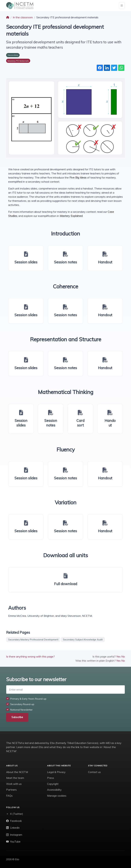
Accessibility (54, 790)
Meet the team (15, 778)
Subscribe (17, 717)
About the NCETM (17, 772)
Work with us (14, 784)
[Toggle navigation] (122, 6)
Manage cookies (57, 796)
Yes (118, 656)
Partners (11, 790)
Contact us (94, 772)
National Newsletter (21, 710)
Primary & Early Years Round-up (28, 699)
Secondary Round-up (22, 704)
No (123, 656)
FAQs (9, 796)
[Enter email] (65, 690)
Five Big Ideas (78, 177)
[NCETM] (20, 6)
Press (51, 778)
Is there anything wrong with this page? (30, 656)
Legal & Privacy (56, 772)
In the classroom (23, 17)
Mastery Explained (71, 216)
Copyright (53, 784)
